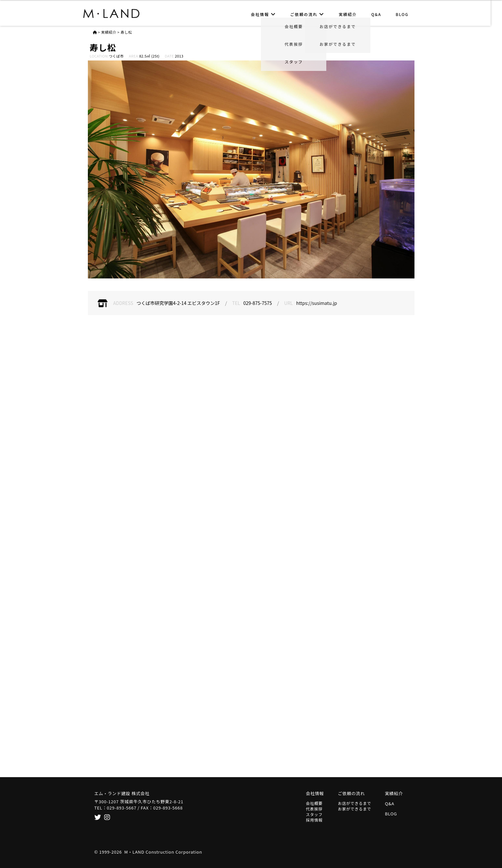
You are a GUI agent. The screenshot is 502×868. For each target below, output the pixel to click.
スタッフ (314, 814)
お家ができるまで (355, 809)
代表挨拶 (314, 809)
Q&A (382, 14)
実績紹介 (354, 14)
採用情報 (314, 820)
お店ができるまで (355, 803)
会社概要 (314, 803)
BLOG (408, 14)
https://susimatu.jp (317, 303)
